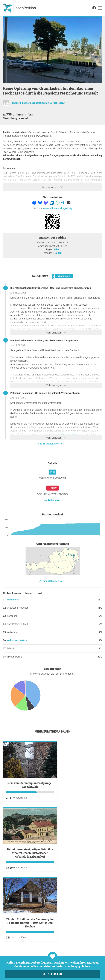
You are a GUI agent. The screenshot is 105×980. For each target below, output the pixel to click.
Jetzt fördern (53, 974)
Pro (52, 472)
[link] (100, 8)
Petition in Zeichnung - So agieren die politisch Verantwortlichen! (45, 393)
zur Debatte (51, 500)
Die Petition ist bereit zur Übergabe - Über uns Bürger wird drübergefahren (51, 288)
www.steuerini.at (69, 434)
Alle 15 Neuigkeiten (49, 444)
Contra (53, 488)
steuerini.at (13, 600)
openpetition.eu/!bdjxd (57, 208)
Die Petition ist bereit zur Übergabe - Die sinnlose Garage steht (44, 341)
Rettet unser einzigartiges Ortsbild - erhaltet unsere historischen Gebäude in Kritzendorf (30, 853)
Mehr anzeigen (53, 187)
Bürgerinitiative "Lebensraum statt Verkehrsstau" (39, 103)
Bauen (58, 253)
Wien (57, 249)
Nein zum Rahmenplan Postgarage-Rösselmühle (30, 785)
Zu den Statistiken (49, 581)
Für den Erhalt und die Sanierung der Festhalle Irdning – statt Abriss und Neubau (30, 923)
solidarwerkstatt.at (17, 640)
